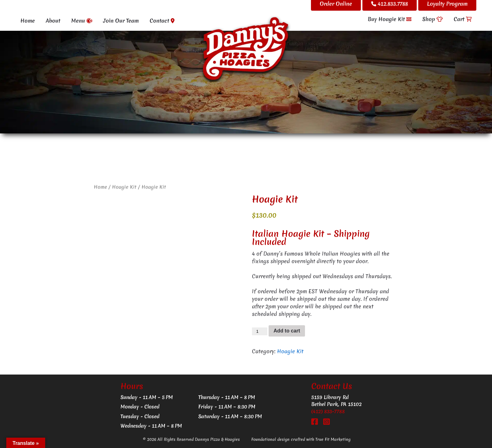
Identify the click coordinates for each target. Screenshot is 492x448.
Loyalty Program (447, 4)
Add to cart (287, 331)
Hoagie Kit (124, 187)
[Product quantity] (259, 331)
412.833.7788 (390, 4)
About (53, 21)
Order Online (336, 4)
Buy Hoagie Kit (390, 19)
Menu (82, 21)
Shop (433, 19)
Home (28, 21)
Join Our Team (121, 21)
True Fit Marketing (333, 439)
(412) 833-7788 (328, 411)
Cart (463, 19)
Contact (162, 21)
